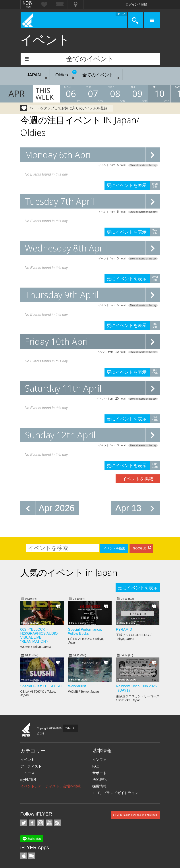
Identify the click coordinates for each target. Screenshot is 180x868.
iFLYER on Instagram (41, 823)
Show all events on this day (143, 165)
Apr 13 (128, 508)
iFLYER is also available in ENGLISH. (135, 815)
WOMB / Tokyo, (36, 647)
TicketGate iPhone (31, 856)
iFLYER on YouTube (49, 823)
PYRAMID (124, 629)
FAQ (96, 766)
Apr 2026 (57, 508)
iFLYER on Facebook (32, 823)
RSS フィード (58, 823)
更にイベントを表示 (153, 155)
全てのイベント (90, 59)
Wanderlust (77, 686)
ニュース (27, 773)
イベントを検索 (114, 548)
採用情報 (99, 786)
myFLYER (28, 780)
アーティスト (31, 766)
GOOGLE (140, 548)
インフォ (99, 760)
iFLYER (26, 730)
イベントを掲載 (138, 479)
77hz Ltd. (71, 728)
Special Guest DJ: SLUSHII (42, 686)
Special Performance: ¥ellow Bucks (85, 631)
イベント (27, 760)
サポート (99, 773)
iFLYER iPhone (24, 856)
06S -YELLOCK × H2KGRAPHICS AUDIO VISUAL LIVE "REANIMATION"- (39, 635)
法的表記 (99, 780)
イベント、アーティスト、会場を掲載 (50, 786)
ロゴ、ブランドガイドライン (115, 793)
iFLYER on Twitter (24, 823)
